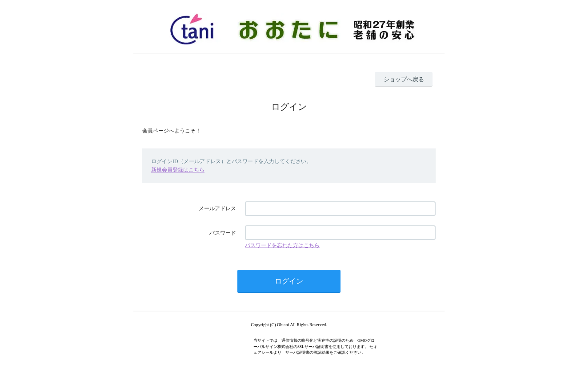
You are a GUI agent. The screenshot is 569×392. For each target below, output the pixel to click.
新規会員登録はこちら (178, 170)
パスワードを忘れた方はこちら (282, 245)
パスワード (223, 233)
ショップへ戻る (404, 79)
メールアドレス (217, 208)
